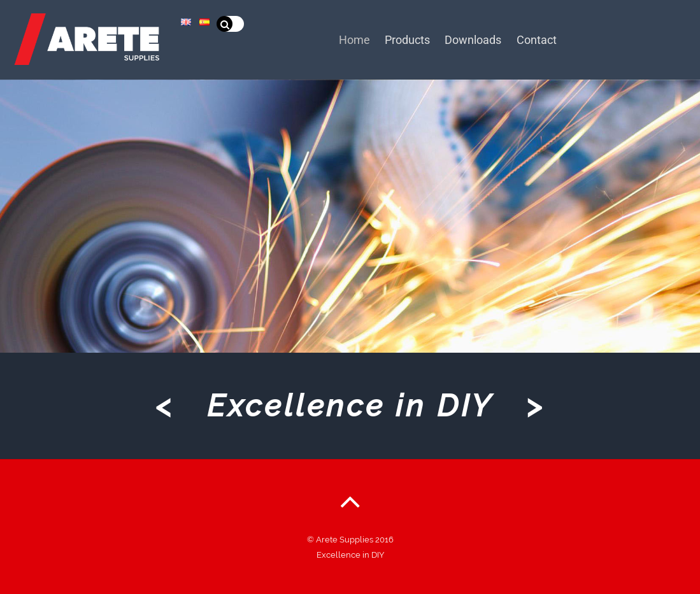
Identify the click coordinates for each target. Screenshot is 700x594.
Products (413, 39)
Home (356, 39)
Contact (549, 39)
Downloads (482, 39)
